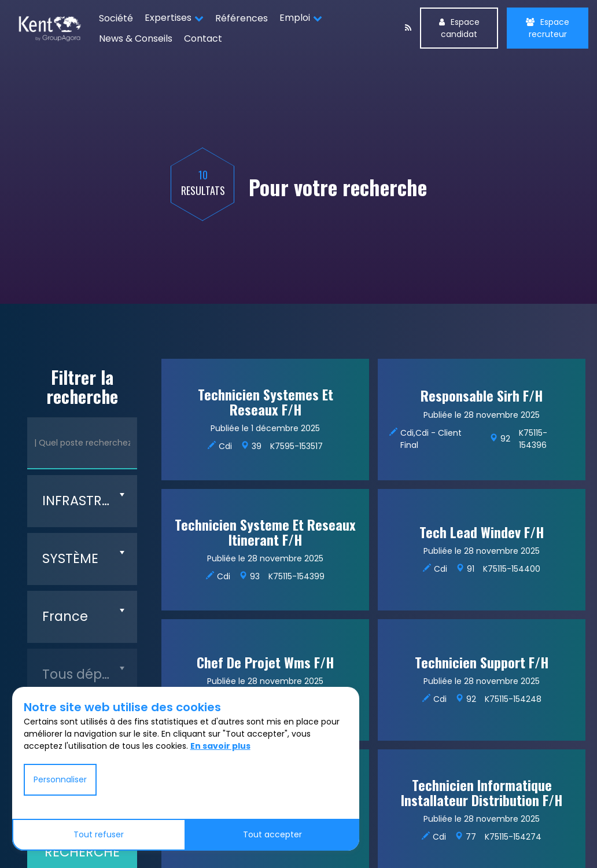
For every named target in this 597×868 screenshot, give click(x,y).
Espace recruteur (548, 28)
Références (242, 18)
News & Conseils (136, 38)
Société (116, 18)
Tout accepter (272, 834)
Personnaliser (60, 779)
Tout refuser (99, 834)
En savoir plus (220, 746)
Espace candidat (459, 28)
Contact (203, 38)
